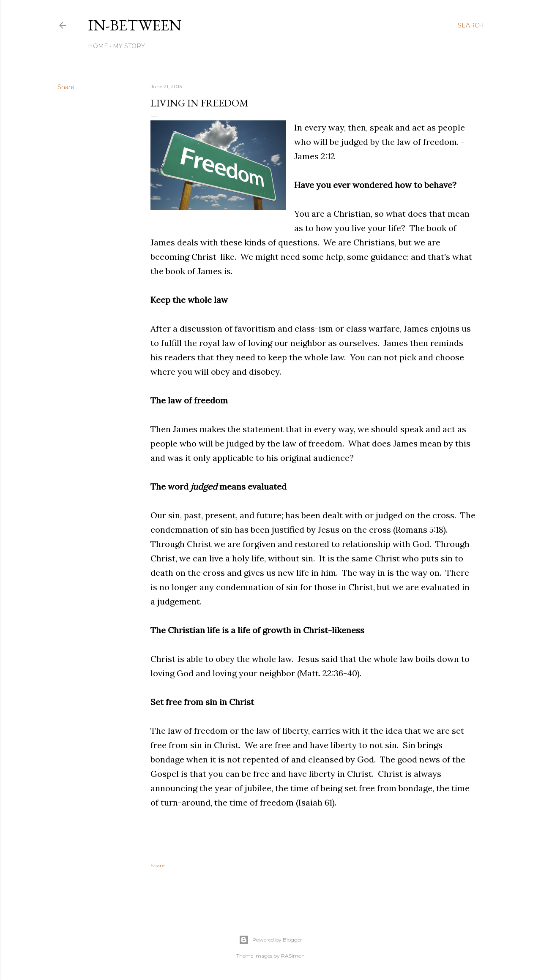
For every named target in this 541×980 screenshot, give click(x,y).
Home (98, 46)
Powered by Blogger (270, 940)
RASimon (293, 956)
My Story (129, 46)
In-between (135, 25)
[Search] (471, 25)
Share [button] (66, 87)
